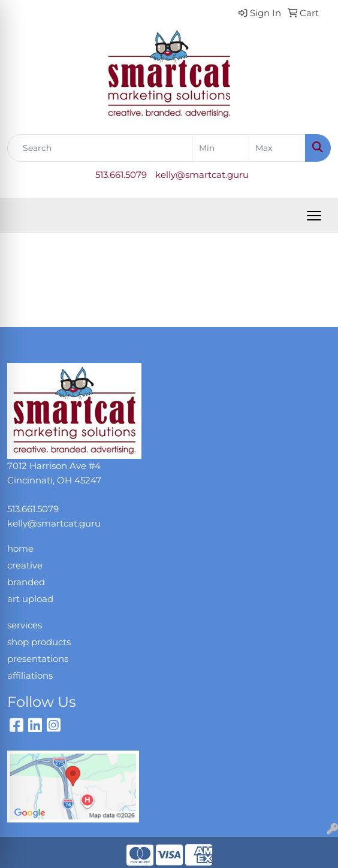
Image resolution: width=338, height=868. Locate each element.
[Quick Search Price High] (277, 148)
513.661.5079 (121, 175)
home (20, 549)
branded (26, 582)
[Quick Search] (100, 148)
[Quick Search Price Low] (221, 148)
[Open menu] (314, 216)
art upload (30, 599)
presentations (38, 659)
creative (25, 565)
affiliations (30, 676)
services (25, 625)
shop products (39, 642)
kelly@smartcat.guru (202, 175)
